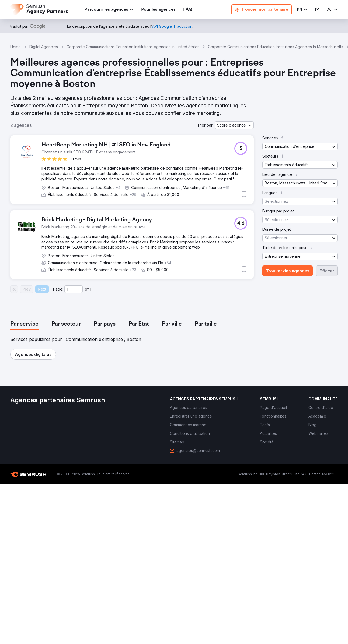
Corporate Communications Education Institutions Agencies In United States (133, 47)
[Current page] (74, 289)
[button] (302, 10)
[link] (158, 10)
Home (15, 47)
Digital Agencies (44, 47)
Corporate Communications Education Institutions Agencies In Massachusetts (276, 47)
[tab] (24, 324)
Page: (58, 289)
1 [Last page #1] (90, 289)
